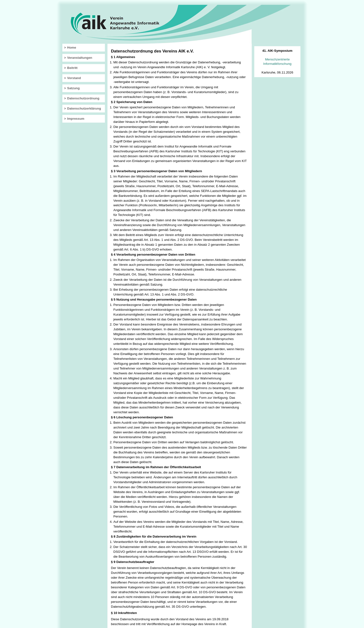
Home (72, 48)
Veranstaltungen (80, 58)
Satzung (73, 88)
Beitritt (72, 68)
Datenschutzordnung (83, 98)
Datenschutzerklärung (84, 108)
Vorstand (74, 78)
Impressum (76, 119)
